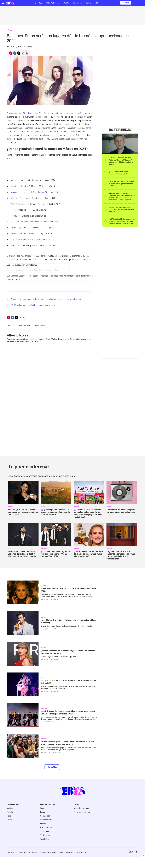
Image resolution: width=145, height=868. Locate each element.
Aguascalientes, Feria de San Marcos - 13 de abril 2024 (35, 192)
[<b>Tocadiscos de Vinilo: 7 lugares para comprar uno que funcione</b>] (122, 492)
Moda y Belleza (53, 3)
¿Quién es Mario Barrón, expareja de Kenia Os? (119, 173)
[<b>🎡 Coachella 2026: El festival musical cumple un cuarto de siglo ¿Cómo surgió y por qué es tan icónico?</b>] (89, 492)
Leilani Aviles (55, 599)
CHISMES (44, 549)
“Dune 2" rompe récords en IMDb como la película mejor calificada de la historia (46, 299)
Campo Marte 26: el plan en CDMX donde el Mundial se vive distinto (121, 209)
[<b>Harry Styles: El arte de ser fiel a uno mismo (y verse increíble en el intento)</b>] (23, 623)
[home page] (10, 3)
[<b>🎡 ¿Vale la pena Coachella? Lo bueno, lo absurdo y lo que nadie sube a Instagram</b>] (56, 492)
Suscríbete (126, 3)
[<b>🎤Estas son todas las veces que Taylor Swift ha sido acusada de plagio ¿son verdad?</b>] (23, 654)
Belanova (12, 325)
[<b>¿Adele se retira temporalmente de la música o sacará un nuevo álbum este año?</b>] (89, 534)
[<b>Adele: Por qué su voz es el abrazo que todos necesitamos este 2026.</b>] (23, 592)
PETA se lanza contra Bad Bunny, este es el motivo (33, 305)
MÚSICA (10, 30)
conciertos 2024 (25, 325)
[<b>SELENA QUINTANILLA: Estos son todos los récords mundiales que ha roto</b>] (23, 492)
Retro (88, 3)
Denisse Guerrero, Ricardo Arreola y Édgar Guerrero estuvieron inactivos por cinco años (45, 113)
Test (97, 3)
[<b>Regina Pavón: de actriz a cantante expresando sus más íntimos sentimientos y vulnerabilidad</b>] (122, 534)
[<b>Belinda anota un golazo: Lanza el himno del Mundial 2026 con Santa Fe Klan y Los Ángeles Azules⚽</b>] (23, 746)
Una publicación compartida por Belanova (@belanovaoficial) (37, 270)
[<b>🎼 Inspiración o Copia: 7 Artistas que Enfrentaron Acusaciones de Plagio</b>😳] (23, 684)
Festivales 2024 (41, 325)
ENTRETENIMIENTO (48, 617)
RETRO (10, 507)
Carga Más (52, 767)
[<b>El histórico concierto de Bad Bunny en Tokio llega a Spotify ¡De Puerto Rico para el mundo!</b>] (23, 534)
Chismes (38, 3)
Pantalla (77, 3)
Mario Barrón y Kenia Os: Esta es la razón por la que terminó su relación (122, 183)
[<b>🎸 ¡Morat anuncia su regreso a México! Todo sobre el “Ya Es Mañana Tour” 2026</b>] (56, 534)
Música (66, 3)
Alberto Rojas (28, 47)
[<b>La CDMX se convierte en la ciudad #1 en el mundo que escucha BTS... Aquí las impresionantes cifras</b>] (23, 715)
